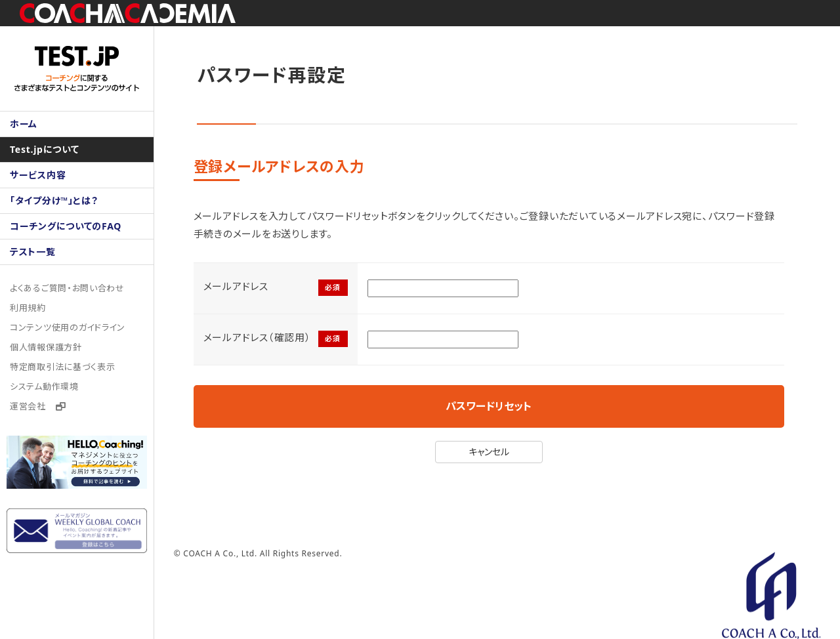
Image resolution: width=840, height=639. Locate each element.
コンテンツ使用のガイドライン (68, 327)
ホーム (24, 124)
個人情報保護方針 (46, 347)
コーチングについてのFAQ (66, 226)
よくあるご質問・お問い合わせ (68, 288)
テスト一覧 (33, 252)
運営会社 (38, 406)
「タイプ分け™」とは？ (54, 200)
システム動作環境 (44, 386)
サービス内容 (38, 175)
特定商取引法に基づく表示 (63, 367)
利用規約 (28, 308)
